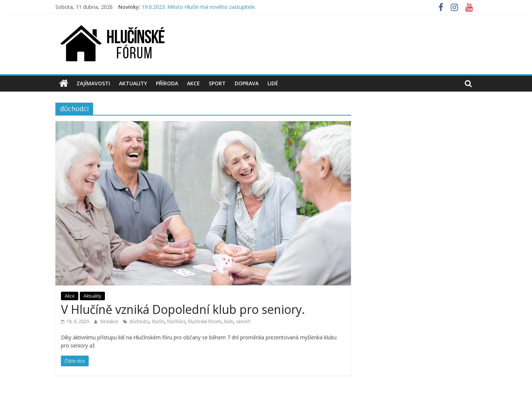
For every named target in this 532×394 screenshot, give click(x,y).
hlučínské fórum (205, 321)
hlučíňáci (176, 321)
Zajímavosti (93, 83)
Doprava (247, 83)
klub (229, 321)
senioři (243, 321)
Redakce (110, 321)
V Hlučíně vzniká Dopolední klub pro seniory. (183, 309)
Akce (193, 83)
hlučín (158, 321)
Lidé (273, 83)
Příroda (167, 83)
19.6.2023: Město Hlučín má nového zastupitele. (199, 7)
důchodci (139, 321)
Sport (217, 83)
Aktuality (133, 83)
